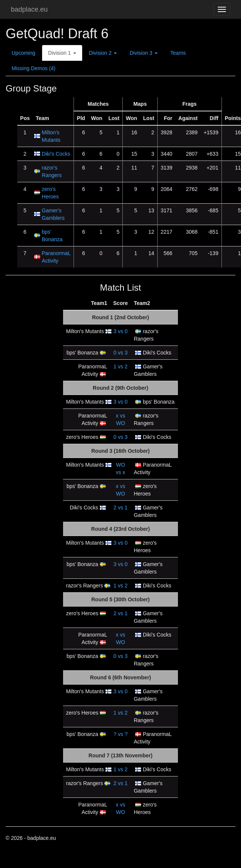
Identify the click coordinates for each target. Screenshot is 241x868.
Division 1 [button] (62, 53)
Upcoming (23, 53)
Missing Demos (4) (34, 68)
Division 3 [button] (144, 53)
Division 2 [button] (103, 53)
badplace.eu (29, 9)
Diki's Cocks (56, 154)
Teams (178, 53)
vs (120, 331)
